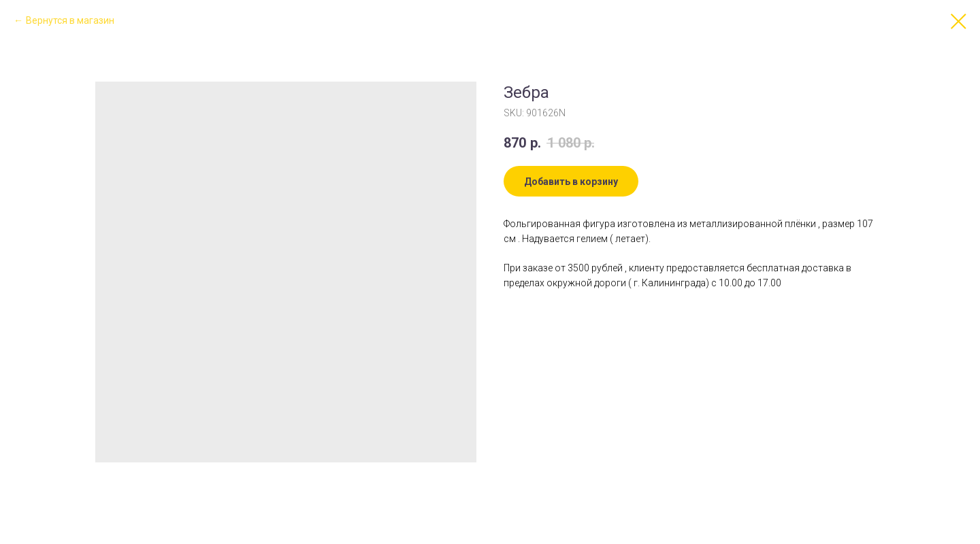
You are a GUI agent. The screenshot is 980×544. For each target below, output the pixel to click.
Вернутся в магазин (70, 20)
